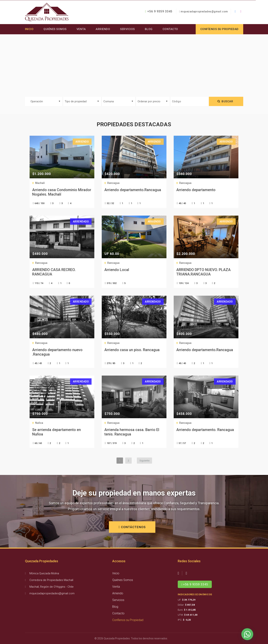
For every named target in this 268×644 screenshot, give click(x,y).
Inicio (29, 29)
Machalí (40, 183)
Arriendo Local (117, 270)
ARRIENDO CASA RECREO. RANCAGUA (54, 272)
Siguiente (144, 461)
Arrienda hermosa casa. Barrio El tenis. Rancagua (132, 432)
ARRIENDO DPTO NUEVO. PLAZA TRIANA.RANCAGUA (203, 272)
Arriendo (103, 29)
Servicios (128, 29)
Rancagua (113, 183)
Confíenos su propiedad (219, 29)
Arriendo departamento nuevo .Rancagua (57, 352)
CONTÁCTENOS (132, 527)
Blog (149, 29)
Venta (81, 29)
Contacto (170, 29)
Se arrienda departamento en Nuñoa (57, 432)
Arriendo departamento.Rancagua (133, 190)
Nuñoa (39, 423)
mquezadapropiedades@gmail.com (204, 11)
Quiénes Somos (55, 29)
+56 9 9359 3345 (159, 11)
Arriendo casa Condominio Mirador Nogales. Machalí (62, 192)
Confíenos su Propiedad (128, 620)
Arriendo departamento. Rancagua (205, 430)
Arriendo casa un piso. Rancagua (132, 350)
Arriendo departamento (196, 190)
